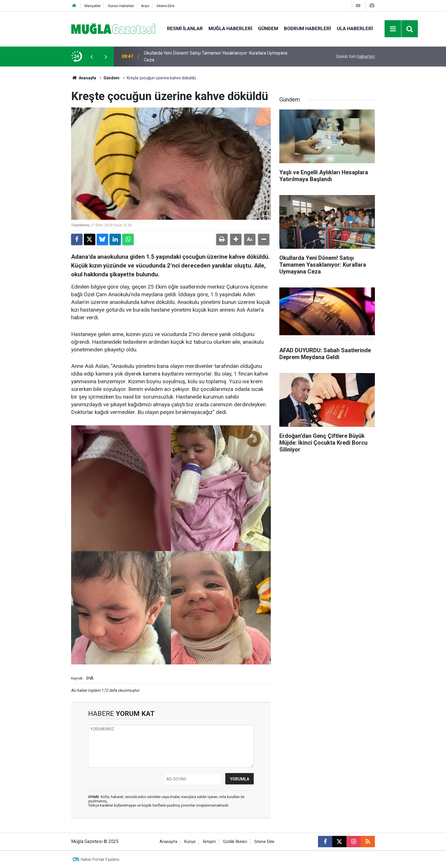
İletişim (209, 842)
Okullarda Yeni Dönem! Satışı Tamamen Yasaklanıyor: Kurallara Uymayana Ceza (216, 56)
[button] (236, 239)
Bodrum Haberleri (307, 28)
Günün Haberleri (121, 6)
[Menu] (393, 29)
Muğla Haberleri (230, 28)
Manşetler (93, 6)
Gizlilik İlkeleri (235, 842)
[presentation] (92, 57)
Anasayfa (84, 78)
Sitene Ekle (165, 6)
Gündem (268, 28)
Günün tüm (355, 56)
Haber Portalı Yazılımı (100, 859)
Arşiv (145, 6)
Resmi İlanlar (185, 28)
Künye (190, 842)
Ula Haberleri (355, 28)
